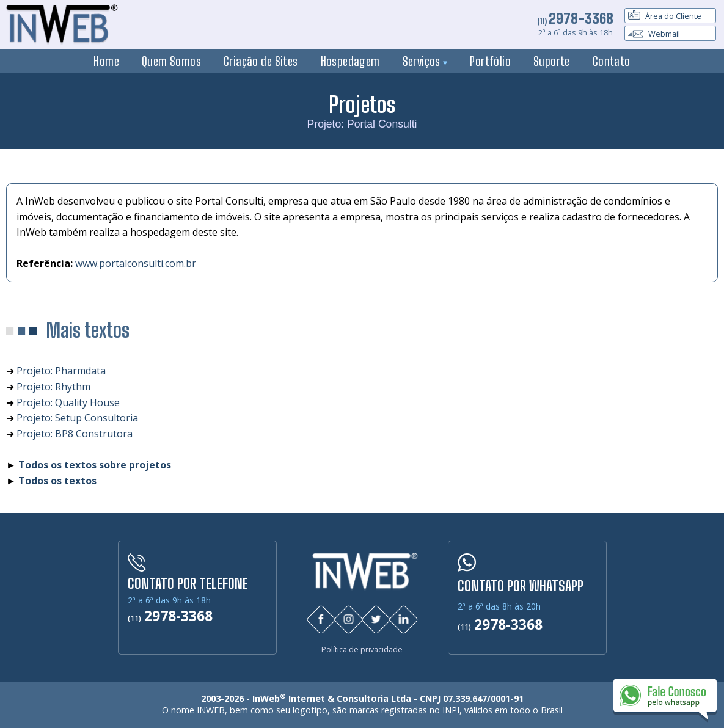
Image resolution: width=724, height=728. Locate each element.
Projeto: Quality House (68, 402)
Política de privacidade (362, 649)
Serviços (425, 61)
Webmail (654, 34)
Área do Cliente (665, 16)
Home (106, 61)
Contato (612, 61)
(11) (575, 21)
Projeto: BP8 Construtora (75, 434)
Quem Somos (171, 61)
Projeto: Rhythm (53, 387)
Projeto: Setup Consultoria (77, 418)
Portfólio (490, 61)
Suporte (552, 61)
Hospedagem (350, 61)
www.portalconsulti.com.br (136, 263)
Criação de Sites (261, 61)
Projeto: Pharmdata (61, 371)
